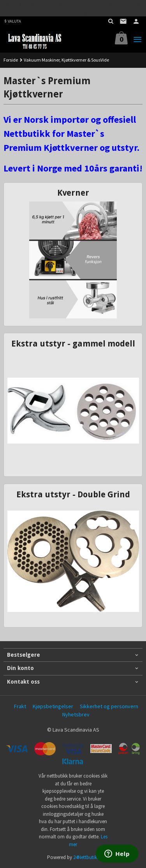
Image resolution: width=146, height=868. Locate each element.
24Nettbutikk (86, 857)
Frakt (20, 706)
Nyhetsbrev (76, 714)
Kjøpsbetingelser (53, 706)
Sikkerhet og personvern (109, 706)
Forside (11, 60)
